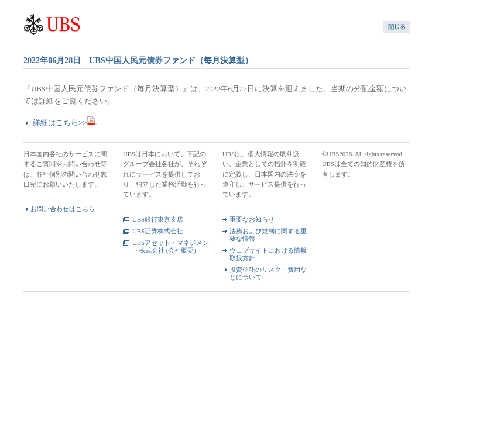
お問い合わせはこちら (63, 209)
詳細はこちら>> (65, 123)
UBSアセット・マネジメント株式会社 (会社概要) (171, 246)
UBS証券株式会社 (158, 231)
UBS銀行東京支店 (158, 219)
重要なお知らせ (252, 219)
